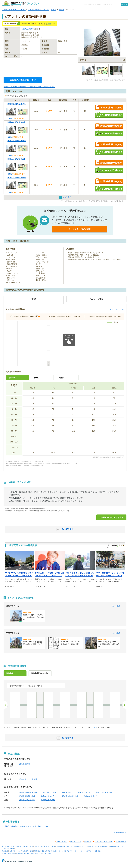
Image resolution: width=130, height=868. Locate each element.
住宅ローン (57, 851)
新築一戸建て (105, 846)
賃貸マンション (40, 846)
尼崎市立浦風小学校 (27, 796)
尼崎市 (61, 10)
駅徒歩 (61, 378)
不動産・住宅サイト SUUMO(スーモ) (15, 846)
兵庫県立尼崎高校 (48, 800)
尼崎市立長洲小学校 (92, 796)
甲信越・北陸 (21, 854)
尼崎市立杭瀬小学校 (70, 796)
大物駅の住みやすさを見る (111, 517)
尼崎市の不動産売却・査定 (23, 80)
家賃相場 (70, 846)
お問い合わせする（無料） (109, 108)
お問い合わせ (121, 842)
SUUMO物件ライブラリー (38, 10)
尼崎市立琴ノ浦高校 (27, 800)
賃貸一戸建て (61, 846)
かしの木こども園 (50, 792)
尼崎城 (34, 779)
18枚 (10, 119)
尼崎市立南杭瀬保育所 (28, 792)
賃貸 (49, 24)
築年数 (36, 378)
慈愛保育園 (67, 792)
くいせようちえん (84, 792)
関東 (14, 854)
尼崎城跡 (23, 779)
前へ (6, 705)
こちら (95, 728)
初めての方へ (62, 842)
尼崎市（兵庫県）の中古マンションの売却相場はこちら (27, 826)
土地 (122, 846)
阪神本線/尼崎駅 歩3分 (17, 104)
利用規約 (88, 842)
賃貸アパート (51, 846)
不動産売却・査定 (27, 851)
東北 (9, 854)
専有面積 (12, 378)
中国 (41, 854)
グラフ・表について (117, 309)
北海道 (4, 854)
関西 (32, 854)
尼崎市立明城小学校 (49, 796)
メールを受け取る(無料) (80, 229)
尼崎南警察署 (25, 764)
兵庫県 (54, 10)
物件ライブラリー (68, 851)
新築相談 (37, 851)
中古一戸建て (115, 846)
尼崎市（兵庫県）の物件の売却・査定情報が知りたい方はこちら (29, 87)
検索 (125, 4)
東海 (28, 854)
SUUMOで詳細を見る (109, 115)
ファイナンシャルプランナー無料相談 (88, 851)
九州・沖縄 (47, 854)
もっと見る (116, 606)
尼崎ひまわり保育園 (104, 792)
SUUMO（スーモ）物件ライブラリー (21, 4)
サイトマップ (76, 842)
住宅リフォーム (15, 851)
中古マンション (94, 846)
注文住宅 (5, 851)
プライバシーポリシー (104, 842)
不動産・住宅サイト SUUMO (14, 10)
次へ (124, 705)
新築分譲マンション (80, 846)
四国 (36, 854)
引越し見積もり (47, 851)
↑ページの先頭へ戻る (121, 833)
